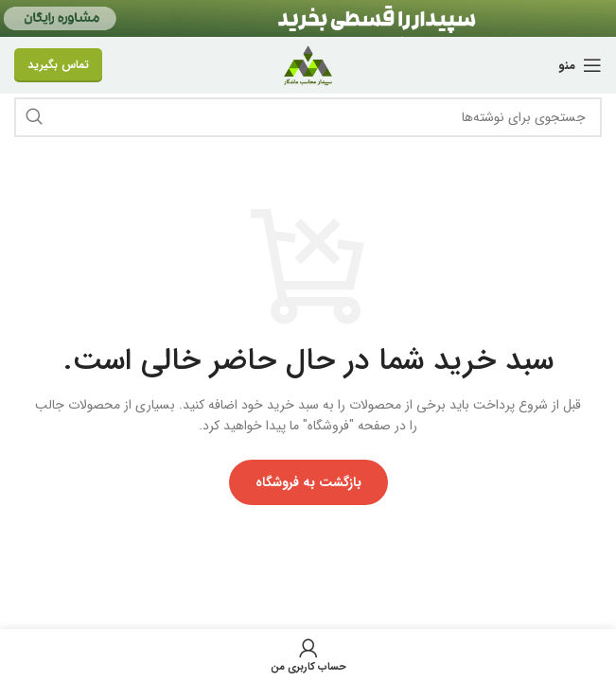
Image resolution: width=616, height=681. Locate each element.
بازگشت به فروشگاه (308, 482)
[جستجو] (308, 117)
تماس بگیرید (58, 65)
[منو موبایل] (580, 65)
